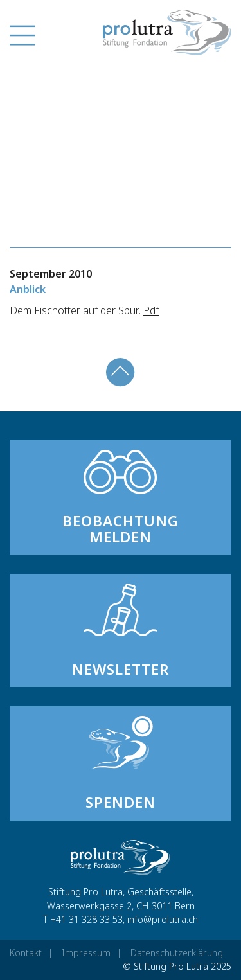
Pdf (151, 310)
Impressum (86, 953)
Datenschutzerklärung (177, 953)
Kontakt (26, 953)
